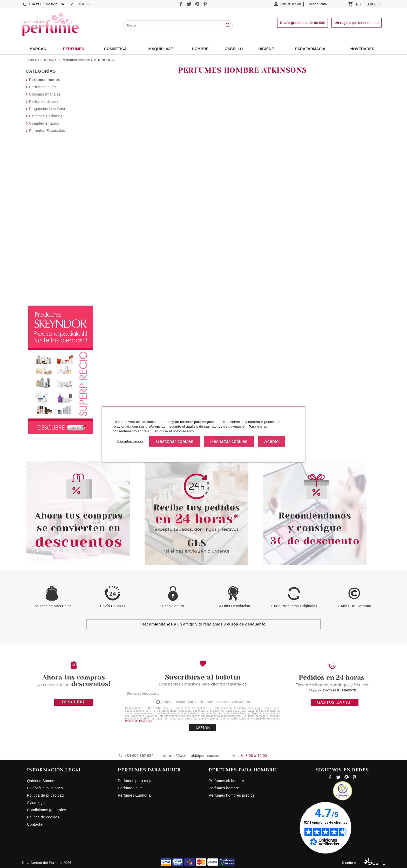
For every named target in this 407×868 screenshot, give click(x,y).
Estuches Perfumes (46, 116)
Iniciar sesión (291, 4)
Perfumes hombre (76, 60)
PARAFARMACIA (310, 49)
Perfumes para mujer (136, 781)
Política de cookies (43, 817)
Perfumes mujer (43, 87)
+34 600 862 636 (43, 4)
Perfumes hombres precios (232, 795)
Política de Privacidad (139, 721)
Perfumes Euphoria (134, 795)
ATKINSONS (104, 60)
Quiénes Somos (41, 781)
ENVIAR (203, 727)
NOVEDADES (362, 49)
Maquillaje (161, 49)
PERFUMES (74, 49)
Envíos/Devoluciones (45, 788)
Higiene (266, 49)
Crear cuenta (317, 4)
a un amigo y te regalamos (204, 624)
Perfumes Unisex (44, 102)
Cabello (234, 49)
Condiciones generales (47, 810)
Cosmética (116, 49)
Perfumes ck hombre (226, 781)
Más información (130, 441)
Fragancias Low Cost (47, 109)
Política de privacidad (45, 795)
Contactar (35, 824)
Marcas (38, 49)
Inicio (30, 60)
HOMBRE (200, 49)
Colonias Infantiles (45, 94)
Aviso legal (36, 803)
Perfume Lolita (130, 788)
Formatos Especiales (47, 131)
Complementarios (44, 123)
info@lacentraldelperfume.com (195, 756)
